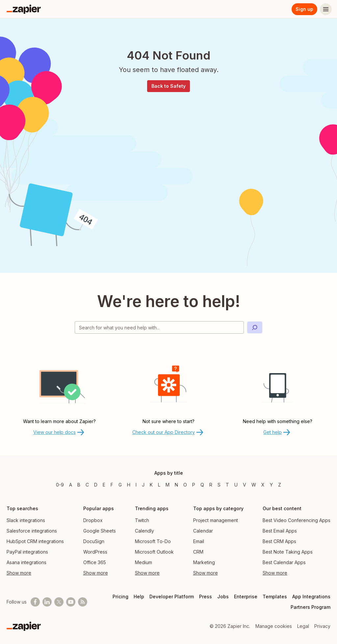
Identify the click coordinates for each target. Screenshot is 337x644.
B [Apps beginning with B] (79, 485)
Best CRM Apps (279, 541)
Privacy (322, 626)
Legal (303, 626)
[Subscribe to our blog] (83, 602)
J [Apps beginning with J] (143, 485)
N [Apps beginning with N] (176, 485)
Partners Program (311, 607)
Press (206, 596)
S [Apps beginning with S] (219, 485)
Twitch (142, 520)
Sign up (304, 9)
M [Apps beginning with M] (168, 485)
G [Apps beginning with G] (120, 485)
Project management (216, 520)
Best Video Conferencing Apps (297, 520)
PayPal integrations (27, 552)
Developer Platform (172, 596)
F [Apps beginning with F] (112, 485)
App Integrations (311, 596)
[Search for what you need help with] (159, 327)
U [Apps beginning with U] (236, 485)
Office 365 (95, 562)
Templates (275, 596)
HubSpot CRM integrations (35, 541)
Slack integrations (26, 520)
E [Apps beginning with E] (104, 485)
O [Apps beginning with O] (185, 485)
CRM (198, 552)
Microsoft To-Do (153, 541)
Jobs (223, 596)
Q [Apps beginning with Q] (202, 485)
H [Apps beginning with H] (129, 485)
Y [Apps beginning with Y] (271, 485)
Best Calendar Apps (284, 562)
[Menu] (326, 9)
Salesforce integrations (32, 531)
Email (199, 541)
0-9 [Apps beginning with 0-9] (60, 485)
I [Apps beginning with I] (136, 485)
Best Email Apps (280, 531)
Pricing (120, 596)
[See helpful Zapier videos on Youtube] (71, 602)
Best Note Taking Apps (288, 552)
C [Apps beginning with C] (87, 485)
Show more (19, 573)
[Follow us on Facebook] (35, 602)
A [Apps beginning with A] (71, 485)
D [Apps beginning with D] (96, 485)
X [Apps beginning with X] (263, 485)
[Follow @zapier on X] (59, 602)
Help (139, 596)
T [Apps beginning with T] (227, 485)
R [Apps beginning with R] (211, 485)
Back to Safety (168, 86)
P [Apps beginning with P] (194, 485)
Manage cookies (274, 626)
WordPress (95, 552)
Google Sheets (100, 531)
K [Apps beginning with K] (151, 485)
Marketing (204, 562)
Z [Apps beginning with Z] (280, 485)
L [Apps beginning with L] (159, 485)
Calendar (203, 531)
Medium (143, 562)
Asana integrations (26, 562)
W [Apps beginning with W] (254, 485)
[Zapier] (24, 9)
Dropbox (93, 520)
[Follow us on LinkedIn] (47, 602)
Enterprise (246, 596)
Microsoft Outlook (154, 552)
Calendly (144, 531)
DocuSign (94, 541)
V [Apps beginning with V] (245, 485)
